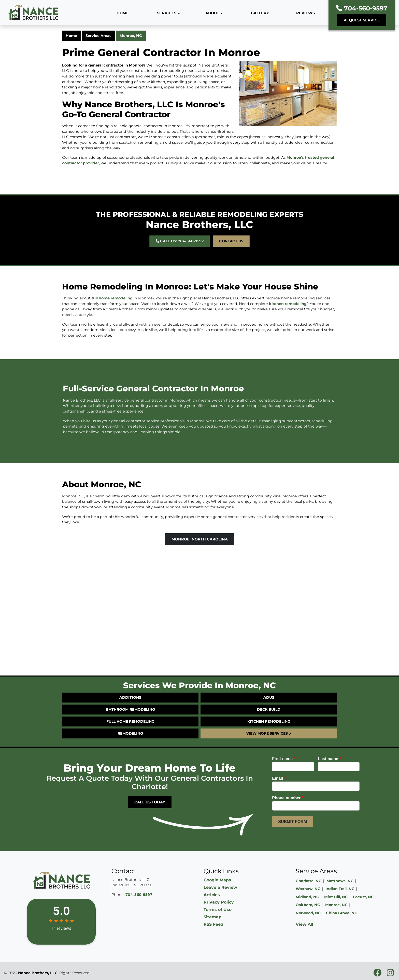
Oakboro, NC (308, 905)
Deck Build (269, 709)
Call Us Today (150, 802)
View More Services (269, 733)
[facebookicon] (378, 974)
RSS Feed (213, 924)
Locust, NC (363, 897)
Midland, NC (307, 897)
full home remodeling (112, 284)
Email (279, 778)
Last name (330, 759)
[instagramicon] (390, 974)
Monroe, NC (131, 36)
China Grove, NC (342, 913)
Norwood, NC (308, 913)
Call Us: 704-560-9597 (191, 235)
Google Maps (217, 880)
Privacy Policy (219, 902)
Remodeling (130, 733)
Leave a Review (220, 887)
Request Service (362, 20)
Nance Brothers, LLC (38, 973)
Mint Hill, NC (336, 897)
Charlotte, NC (309, 881)
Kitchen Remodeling (269, 721)
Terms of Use (218, 910)
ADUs (269, 697)
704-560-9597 (362, 8)
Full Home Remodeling (130, 721)
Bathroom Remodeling (130, 709)
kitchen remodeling (288, 289)
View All (304, 924)
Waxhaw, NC (308, 889)
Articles (212, 895)
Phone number (288, 798)
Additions (130, 697)
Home (71, 36)
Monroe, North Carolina (200, 539)
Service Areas (98, 36)
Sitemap (212, 917)
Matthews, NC (340, 881)
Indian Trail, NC (340, 889)
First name (284, 759)
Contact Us (213, 235)
